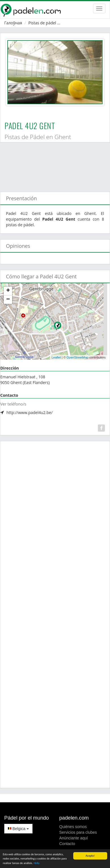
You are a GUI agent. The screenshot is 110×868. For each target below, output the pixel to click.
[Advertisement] (53, 164)
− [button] (8, 300)
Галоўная (13, 23)
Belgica (18, 829)
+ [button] (8, 291)
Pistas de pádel (42, 23)
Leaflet (56, 357)
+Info (36, 863)
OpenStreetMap (77, 357)
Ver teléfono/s (13, 404)
